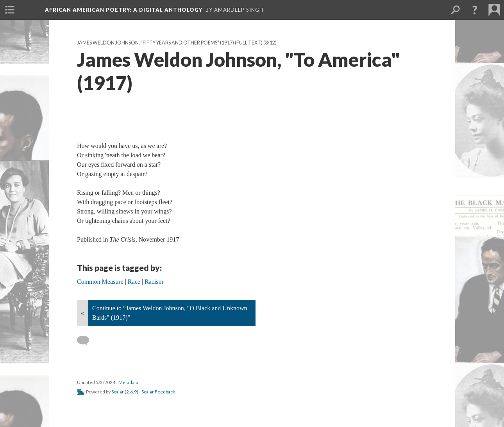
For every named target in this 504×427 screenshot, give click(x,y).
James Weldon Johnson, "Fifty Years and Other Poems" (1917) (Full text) (170, 43)
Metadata (128, 382)
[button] (475, 10)
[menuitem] (10, 10)
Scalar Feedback (158, 392)
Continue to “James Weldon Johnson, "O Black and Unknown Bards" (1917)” (170, 313)
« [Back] (82, 313)
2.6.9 (131, 392)
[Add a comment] (87, 341)
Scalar (118, 392)
